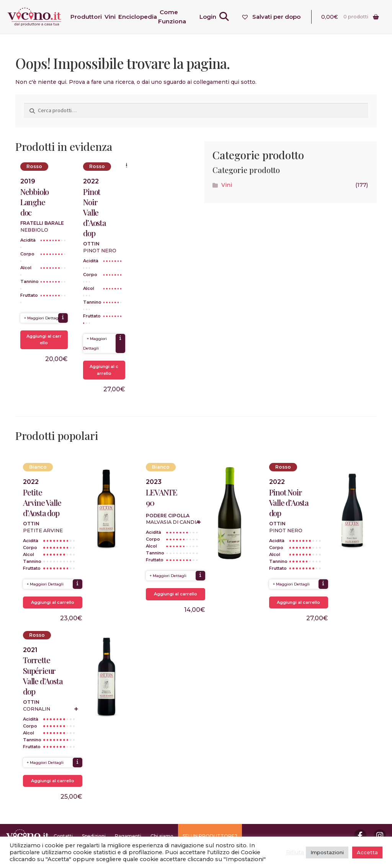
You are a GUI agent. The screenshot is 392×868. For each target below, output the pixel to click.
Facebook (360, 835)
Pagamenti (128, 836)
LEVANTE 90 (162, 497)
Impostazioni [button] (327, 852)
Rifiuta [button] (295, 852)
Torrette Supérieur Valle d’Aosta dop (43, 676)
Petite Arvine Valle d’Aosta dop (42, 503)
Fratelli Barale (42, 223)
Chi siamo (162, 836)
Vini (227, 185)
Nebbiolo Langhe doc (34, 202)
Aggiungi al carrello (44, 340)
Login (209, 17)
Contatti (63, 836)
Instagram (380, 835)
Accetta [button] (367, 852)
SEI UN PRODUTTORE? (210, 836)
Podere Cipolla (168, 516)
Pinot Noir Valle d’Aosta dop (95, 213)
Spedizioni (94, 836)
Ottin (91, 244)
